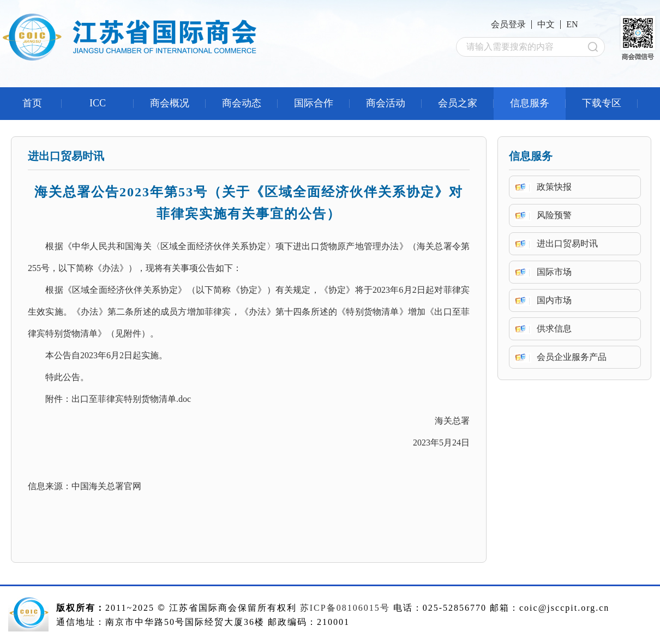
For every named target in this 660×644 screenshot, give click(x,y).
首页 (32, 103)
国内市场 (554, 300)
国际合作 (314, 103)
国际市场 (554, 272)
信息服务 (530, 103)
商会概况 (170, 103)
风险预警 (554, 215)
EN (572, 24)
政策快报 (554, 187)
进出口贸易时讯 (567, 243)
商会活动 (386, 103)
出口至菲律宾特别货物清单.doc (131, 399)
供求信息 (554, 329)
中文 (546, 24)
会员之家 (458, 103)
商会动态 (242, 103)
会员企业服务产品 (572, 357)
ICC (98, 103)
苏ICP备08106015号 (345, 608)
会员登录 (508, 24)
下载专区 (602, 103)
